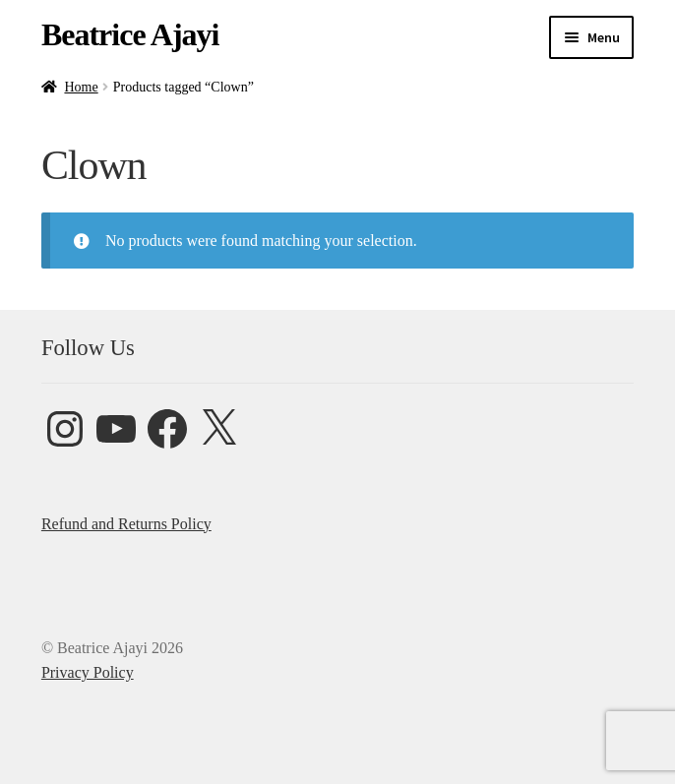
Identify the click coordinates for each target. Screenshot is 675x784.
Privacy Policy (88, 672)
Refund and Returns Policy (126, 524)
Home (81, 87)
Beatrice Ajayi (130, 34)
